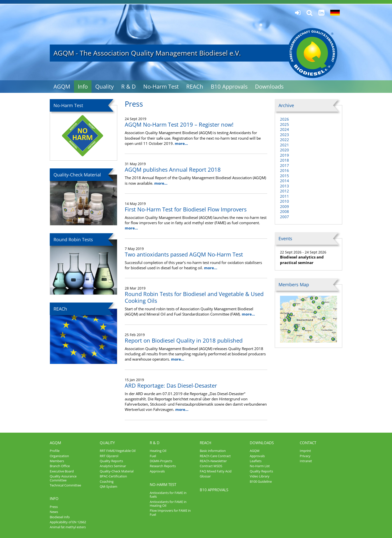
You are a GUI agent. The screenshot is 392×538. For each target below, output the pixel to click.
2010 (284, 201)
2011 (284, 196)
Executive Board (62, 471)
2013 (284, 186)
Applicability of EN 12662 (68, 522)
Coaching (107, 481)
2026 (284, 119)
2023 (284, 135)
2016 (284, 170)
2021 (284, 145)
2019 (284, 155)
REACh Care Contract (215, 456)
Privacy (305, 456)
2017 (284, 165)
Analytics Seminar (113, 466)
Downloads (269, 86)
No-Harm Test (161, 86)
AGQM (62, 86)
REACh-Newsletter (213, 461)
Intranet (306, 461)
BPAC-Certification (113, 476)
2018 (284, 160)
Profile (55, 451)
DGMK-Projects (161, 461)
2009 (284, 206)
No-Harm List (260, 466)
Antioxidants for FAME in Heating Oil (168, 504)
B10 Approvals (229, 86)
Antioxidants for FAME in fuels (168, 495)
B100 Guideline (261, 481)
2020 (284, 150)
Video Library (260, 476)
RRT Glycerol (109, 456)
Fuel (153, 456)
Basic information (213, 451)
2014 (284, 181)
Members (57, 461)
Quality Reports (111, 461)
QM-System (108, 486)
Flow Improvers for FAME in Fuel (170, 512)
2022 (284, 140)
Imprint (305, 451)
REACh (195, 86)
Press (54, 507)
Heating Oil (158, 451)
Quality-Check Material (117, 471)
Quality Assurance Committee (63, 478)
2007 (284, 217)
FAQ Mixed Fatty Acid (216, 471)
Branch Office (60, 466)
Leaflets (256, 461)
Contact (308, 443)
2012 (284, 191)
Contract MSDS (211, 466)
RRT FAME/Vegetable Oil (118, 451)
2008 (284, 211)
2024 (284, 129)
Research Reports (163, 466)
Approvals (157, 471)
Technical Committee (65, 485)
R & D (128, 86)
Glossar (205, 476)
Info (83, 86)
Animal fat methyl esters (68, 527)
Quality (104, 86)
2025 (284, 124)
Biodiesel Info (60, 517)
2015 (284, 176)
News (54, 512)
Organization (59, 456)
